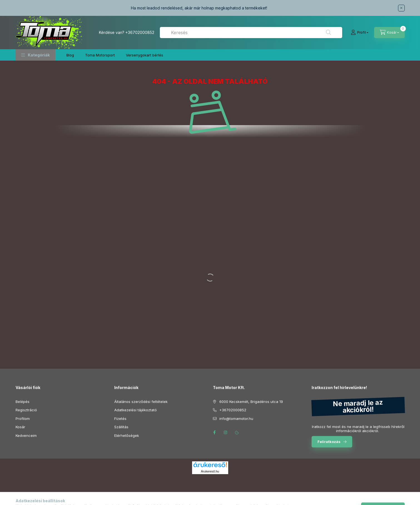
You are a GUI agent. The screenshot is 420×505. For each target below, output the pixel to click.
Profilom (23, 419)
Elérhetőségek (127, 435)
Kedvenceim (26, 435)
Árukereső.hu (210, 471)
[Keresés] (329, 33)
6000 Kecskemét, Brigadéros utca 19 (251, 402)
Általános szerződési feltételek (141, 402)
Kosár (20, 427)
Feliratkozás (329, 442)
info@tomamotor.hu (236, 419)
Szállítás (121, 427)
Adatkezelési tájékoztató (136, 410)
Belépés (23, 402)
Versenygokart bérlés (145, 55)
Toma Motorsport (100, 55)
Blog (70, 55)
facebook (215, 432)
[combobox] (251, 33)
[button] (35, 55)
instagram (226, 432)
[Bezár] (401, 8)
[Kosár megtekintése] (389, 33)
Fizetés (120, 419)
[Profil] (360, 33)
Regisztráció (26, 410)
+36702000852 (140, 32)
